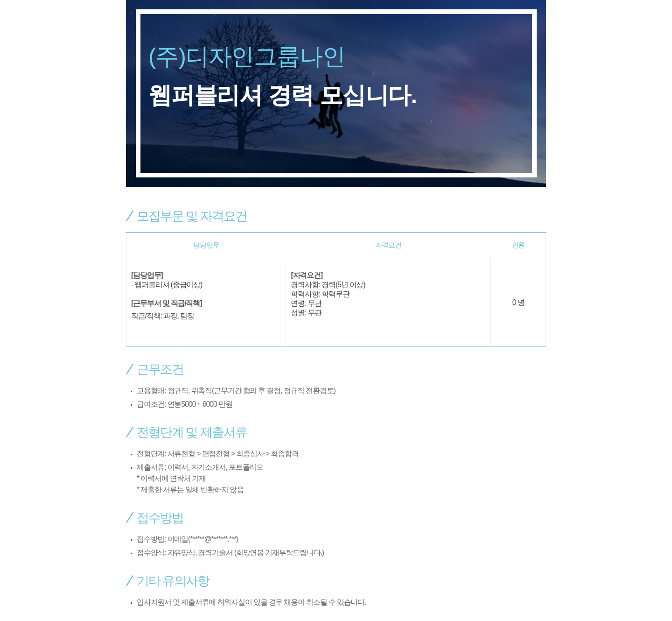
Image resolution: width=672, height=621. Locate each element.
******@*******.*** (213, 539)
